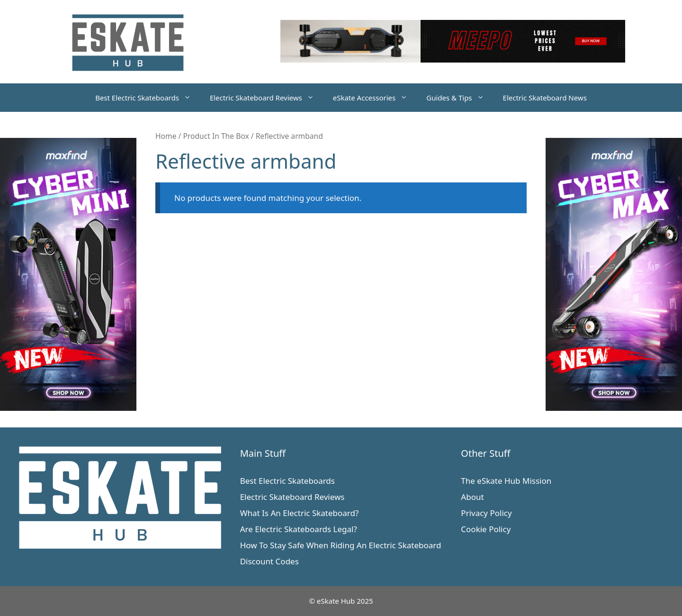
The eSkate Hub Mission (506, 481)
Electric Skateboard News (545, 98)
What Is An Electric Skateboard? (300, 513)
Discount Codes (269, 561)
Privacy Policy (486, 513)
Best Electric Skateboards (148, 98)
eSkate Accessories (375, 98)
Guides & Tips (460, 98)
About (472, 497)
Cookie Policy (486, 529)
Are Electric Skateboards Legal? (299, 529)
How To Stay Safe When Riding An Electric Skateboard (341, 545)
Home (166, 136)
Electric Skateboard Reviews (267, 98)
